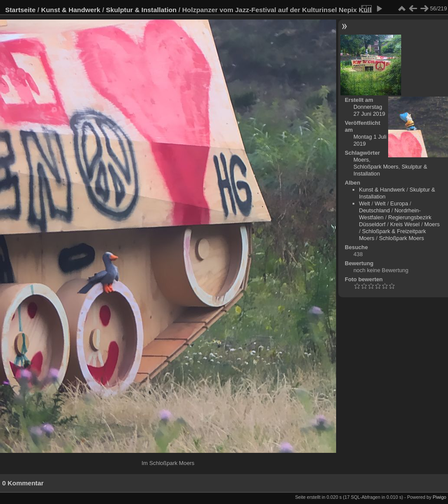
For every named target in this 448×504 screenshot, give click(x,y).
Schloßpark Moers (376, 167)
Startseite (20, 10)
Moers (361, 160)
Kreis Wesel (405, 224)
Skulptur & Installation (141, 10)
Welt (365, 203)
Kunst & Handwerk (71, 10)
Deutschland (374, 210)
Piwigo (440, 497)
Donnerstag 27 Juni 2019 (369, 110)
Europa (399, 203)
